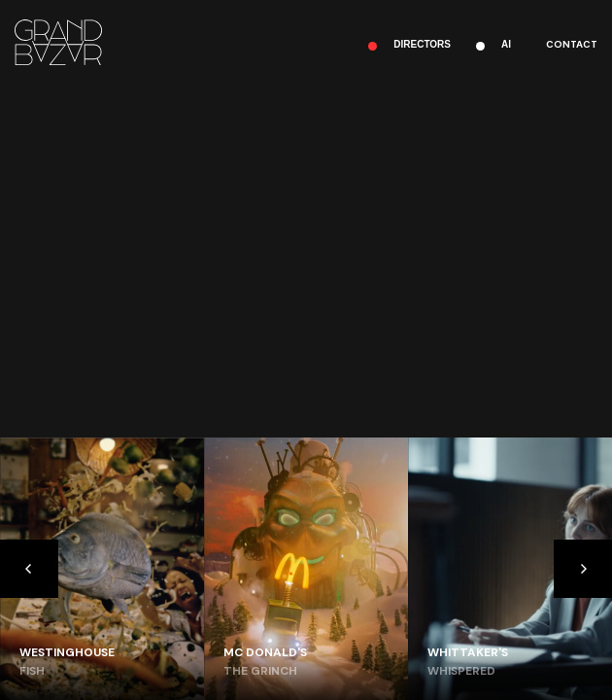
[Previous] (29, 569)
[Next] (583, 569)
